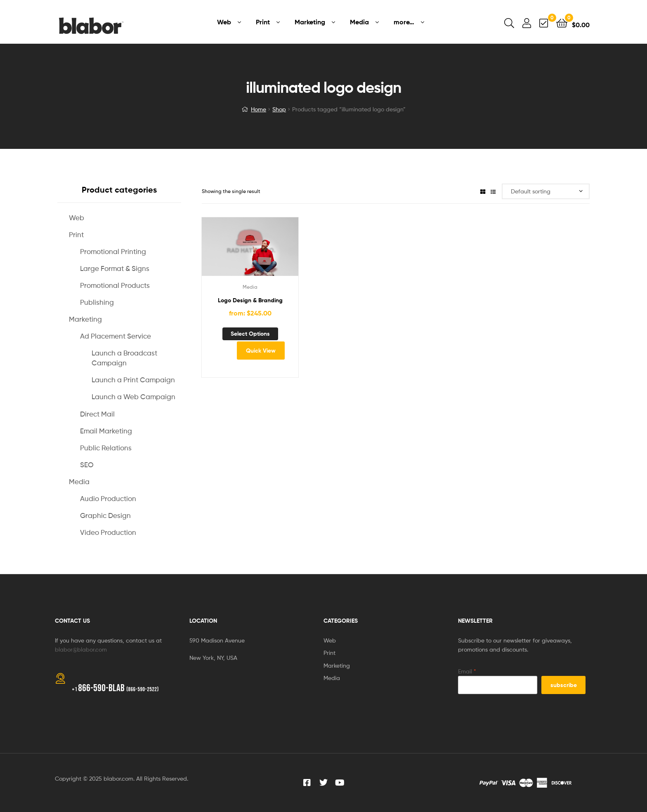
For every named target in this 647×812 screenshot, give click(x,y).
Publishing (97, 302)
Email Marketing (106, 431)
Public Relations (106, 448)
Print (76, 235)
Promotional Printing (113, 252)
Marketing (85, 319)
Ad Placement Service (116, 336)
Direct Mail (97, 414)
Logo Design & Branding (250, 300)
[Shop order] (546, 192)
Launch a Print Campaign (133, 380)
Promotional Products (115, 285)
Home (259, 109)
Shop (279, 109)
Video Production (108, 532)
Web (77, 218)
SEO (87, 465)
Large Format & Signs (115, 268)
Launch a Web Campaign (133, 397)
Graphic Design (105, 515)
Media (250, 287)
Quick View (261, 351)
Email (467, 671)
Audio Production (108, 499)
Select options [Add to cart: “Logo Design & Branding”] (250, 334)
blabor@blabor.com (81, 649)
